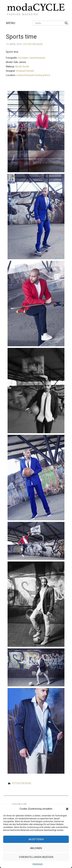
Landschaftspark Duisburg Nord (33, 75)
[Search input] (49, 23)
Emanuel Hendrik (25, 71)
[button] (67, 809)
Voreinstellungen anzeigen (36, 857)
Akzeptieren (36, 839)
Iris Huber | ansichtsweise (32, 58)
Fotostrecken (33, 44)
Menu (11, 23)
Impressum (38, 864)
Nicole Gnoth (22, 66)
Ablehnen (36, 848)
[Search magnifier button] (66, 23)
